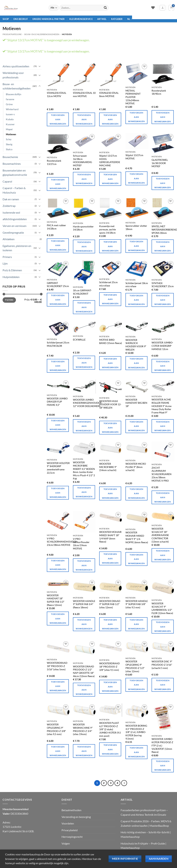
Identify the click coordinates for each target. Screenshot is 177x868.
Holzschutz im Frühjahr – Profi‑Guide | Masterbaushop (143, 846)
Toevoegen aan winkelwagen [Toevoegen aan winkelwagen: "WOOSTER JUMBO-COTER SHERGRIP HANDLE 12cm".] (163, 366)
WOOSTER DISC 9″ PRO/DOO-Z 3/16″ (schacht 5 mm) (162, 665)
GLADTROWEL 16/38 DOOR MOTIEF (160, 163)
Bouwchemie (10, 157)
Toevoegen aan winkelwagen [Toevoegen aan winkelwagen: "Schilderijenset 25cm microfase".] (110, 299)
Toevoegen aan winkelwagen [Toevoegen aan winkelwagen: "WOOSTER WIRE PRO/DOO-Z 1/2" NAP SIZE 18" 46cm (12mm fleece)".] (84, 690)
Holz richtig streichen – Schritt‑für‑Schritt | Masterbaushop (146, 834)
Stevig (9, 144)
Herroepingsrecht (72, 837)
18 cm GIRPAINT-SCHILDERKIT (82, 292)
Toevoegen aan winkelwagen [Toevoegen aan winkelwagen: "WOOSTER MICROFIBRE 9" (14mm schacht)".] (110, 493)
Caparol (7, 181)
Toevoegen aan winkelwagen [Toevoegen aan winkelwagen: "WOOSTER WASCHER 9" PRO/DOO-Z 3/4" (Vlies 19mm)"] (84, 751)
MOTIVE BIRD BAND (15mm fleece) (111, 341)
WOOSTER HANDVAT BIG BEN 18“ (136, 403)
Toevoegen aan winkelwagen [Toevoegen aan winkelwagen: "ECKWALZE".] (84, 363)
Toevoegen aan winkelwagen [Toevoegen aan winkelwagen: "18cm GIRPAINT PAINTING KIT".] (84, 307)
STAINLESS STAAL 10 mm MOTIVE (84, 94)
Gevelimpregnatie (13, 232)
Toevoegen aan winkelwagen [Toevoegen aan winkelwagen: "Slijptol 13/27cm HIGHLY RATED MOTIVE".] (110, 179)
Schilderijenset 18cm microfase (137, 285)
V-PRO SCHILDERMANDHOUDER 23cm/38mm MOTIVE (62, 542)
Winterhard (12, 109)
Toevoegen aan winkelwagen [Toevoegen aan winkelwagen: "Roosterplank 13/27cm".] (58, 184)
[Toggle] (40, 66)
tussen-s (10, 114)
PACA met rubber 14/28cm (56, 227)
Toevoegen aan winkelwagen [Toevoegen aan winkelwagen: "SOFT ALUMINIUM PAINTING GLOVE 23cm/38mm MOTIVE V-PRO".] (163, 497)
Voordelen (68, 823)
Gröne (9, 104)
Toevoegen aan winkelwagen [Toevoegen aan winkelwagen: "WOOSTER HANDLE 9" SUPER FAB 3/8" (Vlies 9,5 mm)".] (136, 624)
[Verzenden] (105, 8)
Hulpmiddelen (11, 277)
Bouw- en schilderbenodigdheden (42, 34)
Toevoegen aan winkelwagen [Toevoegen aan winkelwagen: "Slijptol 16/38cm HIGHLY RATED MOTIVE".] (84, 179)
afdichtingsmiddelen (15, 219)
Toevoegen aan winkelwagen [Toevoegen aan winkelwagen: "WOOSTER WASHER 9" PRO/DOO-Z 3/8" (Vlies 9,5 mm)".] (58, 751)
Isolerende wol (11, 212)
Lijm (5, 263)
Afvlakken (9, 239)
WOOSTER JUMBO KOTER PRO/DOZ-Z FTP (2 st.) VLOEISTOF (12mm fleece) (162, 745)
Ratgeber (117, 19)
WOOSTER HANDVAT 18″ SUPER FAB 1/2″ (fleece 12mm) (56, 600)
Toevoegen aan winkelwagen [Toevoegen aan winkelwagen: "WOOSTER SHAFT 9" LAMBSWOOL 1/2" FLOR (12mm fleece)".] (163, 627)
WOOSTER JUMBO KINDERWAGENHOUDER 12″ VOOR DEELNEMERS (87, 403)
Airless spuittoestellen (16, 66)
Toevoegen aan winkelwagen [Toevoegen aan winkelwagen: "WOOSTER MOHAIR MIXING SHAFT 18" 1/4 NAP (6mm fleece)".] (110, 558)
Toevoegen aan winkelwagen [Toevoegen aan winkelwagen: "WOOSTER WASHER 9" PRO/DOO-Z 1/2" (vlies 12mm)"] (136, 685)
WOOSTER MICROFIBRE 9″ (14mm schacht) (108, 467)
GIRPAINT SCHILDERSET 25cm (58, 285)
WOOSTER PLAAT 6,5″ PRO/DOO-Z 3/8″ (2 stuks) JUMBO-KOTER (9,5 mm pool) (110, 729)
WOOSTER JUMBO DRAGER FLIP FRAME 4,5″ (57, 402)
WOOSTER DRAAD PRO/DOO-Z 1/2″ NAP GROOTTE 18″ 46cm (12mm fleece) (84, 671)
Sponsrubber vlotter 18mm (136, 227)
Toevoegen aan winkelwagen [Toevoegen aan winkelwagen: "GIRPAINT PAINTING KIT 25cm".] (58, 300)
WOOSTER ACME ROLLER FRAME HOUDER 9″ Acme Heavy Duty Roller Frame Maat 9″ (162, 406)
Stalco (9, 149)
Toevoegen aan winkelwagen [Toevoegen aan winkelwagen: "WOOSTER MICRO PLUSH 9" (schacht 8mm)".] (136, 493)
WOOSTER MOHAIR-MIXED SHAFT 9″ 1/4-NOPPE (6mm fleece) (137, 537)
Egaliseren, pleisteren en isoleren (17, 248)
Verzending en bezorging (76, 817)
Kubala (10, 119)
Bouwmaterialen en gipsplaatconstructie (15, 173)
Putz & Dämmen (12, 270)
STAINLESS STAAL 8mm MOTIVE (109, 94)
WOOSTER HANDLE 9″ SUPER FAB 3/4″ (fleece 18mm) (84, 604)
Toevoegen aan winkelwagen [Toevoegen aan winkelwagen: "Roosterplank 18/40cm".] (163, 117)
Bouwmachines (12, 164)
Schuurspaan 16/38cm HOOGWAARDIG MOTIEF (82, 160)
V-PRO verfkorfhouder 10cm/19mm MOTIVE (81, 544)
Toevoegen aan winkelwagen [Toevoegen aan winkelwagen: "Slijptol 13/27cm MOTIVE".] (136, 178)
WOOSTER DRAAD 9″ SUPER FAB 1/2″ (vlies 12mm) (110, 604)
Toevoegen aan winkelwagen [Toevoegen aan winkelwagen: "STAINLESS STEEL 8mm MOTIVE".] (110, 119)
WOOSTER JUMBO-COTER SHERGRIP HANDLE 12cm (162, 346)
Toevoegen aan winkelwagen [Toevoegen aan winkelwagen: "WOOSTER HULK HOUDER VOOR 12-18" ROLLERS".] (110, 428)
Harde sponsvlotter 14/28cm (83, 228)
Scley (9, 139)
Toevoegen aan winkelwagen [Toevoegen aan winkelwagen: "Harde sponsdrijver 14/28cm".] (84, 246)
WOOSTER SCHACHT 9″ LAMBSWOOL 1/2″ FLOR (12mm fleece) (162, 608)
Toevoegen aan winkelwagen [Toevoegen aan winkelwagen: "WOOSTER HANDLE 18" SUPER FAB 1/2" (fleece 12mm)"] (58, 618)
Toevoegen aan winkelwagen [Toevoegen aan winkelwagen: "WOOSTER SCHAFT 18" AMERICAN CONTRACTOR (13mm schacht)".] (163, 555)
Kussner (10, 124)
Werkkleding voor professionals (13, 75)
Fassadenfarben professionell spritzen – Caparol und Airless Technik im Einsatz (144, 812)
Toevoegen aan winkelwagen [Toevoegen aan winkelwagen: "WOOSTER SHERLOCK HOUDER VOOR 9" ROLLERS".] (136, 363)
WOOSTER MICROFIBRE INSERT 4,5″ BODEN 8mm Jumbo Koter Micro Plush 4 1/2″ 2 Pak (84, 470)
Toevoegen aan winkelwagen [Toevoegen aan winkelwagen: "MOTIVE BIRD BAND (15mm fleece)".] (110, 363)
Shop (6, 19)
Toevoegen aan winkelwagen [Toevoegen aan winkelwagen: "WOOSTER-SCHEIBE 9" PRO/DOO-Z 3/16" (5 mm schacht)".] (163, 685)
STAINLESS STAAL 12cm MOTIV (57, 94)
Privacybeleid (70, 830)
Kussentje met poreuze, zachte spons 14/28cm (108, 229)
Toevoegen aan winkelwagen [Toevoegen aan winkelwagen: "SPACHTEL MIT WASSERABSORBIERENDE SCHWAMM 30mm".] (163, 246)
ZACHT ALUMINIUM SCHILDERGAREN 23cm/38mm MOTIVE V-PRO (162, 474)
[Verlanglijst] (153, 8)
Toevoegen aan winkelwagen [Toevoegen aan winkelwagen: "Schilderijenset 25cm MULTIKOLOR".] (58, 366)
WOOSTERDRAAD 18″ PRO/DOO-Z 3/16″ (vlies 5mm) (57, 666)
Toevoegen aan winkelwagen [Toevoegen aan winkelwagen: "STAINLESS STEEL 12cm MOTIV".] (58, 119)
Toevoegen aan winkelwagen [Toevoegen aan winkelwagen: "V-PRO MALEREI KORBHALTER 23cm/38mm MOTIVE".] (58, 565)
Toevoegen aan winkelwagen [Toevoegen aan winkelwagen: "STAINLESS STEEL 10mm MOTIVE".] (84, 119)
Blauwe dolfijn (14, 94)
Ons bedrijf (21, 19)
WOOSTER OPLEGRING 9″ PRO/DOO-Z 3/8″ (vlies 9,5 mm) (56, 729)
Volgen (66, 843)
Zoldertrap (9, 206)
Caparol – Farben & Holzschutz (14, 190)
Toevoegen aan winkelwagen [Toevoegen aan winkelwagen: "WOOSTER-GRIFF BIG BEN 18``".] (136, 426)
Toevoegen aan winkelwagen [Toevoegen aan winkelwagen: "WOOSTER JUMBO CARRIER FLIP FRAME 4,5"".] (58, 425)
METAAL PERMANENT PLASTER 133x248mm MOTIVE (133, 97)
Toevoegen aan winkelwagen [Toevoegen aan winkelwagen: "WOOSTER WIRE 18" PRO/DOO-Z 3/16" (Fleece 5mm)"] (58, 686)
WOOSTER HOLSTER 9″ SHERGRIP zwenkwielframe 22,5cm (58, 468)
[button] (162, 8)
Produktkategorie (12, 34)
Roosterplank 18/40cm (159, 92)
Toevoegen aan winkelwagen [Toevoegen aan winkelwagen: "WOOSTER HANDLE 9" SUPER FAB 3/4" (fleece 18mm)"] (84, 624)
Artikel (102, 19)
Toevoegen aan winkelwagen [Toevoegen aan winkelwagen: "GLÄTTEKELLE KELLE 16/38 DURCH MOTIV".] (163, 183)
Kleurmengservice (81, 19)
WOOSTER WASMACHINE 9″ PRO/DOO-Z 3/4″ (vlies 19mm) (83, 729)
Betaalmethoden (71, 810)
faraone (10, 99)
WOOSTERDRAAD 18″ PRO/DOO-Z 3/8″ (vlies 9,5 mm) (110, 666)
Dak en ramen (11, 199)
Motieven (11, 134)
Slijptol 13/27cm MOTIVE (134, 157)
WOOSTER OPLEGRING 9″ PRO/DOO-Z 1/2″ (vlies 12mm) (135, 666)
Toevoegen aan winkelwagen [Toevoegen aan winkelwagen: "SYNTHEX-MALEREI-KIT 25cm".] (163, 300)
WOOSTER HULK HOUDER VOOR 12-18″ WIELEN (110, 404)
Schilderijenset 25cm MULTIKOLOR (58, 344)
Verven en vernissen (15, 226)
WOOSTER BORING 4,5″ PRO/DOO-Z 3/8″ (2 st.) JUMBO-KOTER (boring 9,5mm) (136, 732)
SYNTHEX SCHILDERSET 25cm (163, 285)
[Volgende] (124, 783)
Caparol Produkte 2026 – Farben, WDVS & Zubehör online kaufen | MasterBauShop (146, 823)
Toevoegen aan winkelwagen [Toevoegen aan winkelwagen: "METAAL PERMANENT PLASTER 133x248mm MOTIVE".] (136, 117)
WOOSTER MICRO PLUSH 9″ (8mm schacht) (136, 467)
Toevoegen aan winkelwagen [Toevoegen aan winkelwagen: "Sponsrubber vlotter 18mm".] (136, 246)
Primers (7, 257)
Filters (9, 300)
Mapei (9, 129)
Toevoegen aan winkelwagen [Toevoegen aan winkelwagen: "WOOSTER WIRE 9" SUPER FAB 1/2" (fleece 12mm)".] (110, 624)
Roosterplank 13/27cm (54, 162)
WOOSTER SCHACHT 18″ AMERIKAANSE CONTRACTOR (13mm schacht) (160, 535)
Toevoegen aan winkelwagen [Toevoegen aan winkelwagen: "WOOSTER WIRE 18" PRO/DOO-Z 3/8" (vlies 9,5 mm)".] (110, 687)
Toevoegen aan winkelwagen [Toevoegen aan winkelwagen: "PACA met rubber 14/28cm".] (58, 245)
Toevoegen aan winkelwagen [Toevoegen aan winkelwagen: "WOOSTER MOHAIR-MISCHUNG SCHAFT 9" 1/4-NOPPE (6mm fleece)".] (136, 559)
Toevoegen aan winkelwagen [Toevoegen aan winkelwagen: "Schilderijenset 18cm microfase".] (136, 300)
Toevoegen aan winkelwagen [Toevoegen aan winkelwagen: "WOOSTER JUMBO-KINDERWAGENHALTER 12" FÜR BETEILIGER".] (84, 426)
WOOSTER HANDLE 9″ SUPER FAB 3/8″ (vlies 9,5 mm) (137, 604)
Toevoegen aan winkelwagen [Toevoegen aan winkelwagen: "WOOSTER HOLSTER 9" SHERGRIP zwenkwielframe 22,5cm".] (58, 493)
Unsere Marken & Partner (49, 19)
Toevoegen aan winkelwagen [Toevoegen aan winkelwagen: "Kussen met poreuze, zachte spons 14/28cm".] (110, 246)
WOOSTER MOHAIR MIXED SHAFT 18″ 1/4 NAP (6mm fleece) (110, 537)
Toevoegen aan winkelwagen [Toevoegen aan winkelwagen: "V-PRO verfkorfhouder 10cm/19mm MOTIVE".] (84, 565)
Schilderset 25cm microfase (108, 284)
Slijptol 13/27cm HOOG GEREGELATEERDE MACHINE (110, 160)
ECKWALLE (79, 340)
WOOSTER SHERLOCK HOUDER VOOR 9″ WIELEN (136, 345)
